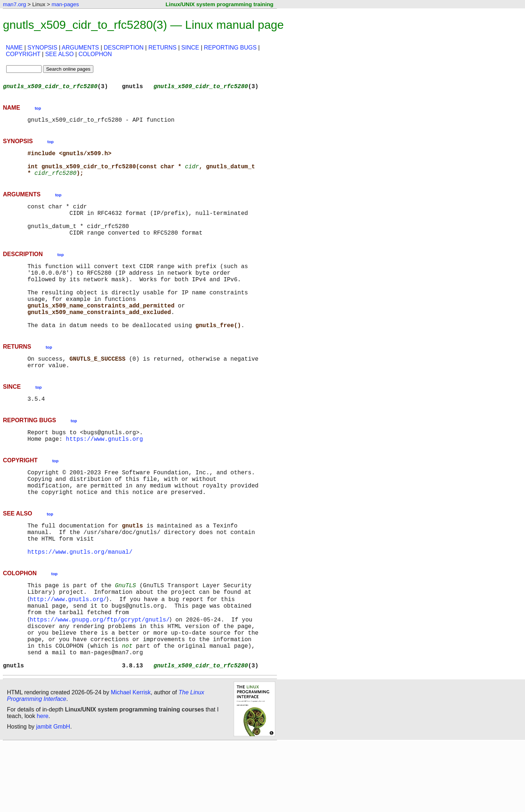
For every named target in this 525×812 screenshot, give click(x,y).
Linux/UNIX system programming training (219, 4)
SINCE (190, 48)
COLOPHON (95, 54)
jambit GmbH (53, 795)
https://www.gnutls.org (104, 476)
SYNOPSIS (42, 48)
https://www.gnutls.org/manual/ (80, 603)
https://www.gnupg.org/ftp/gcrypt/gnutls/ (101, 678)
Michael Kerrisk (131, 761)
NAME (14, 48)
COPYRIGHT (23, 54)
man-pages (65, 4)
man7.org (14, 4)
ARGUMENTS (80, 48)
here (43, 784)
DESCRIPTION (124, 48)
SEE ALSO (59, 54)
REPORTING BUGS (230, 48)
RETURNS (162, 48)
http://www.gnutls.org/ (69, 654)
